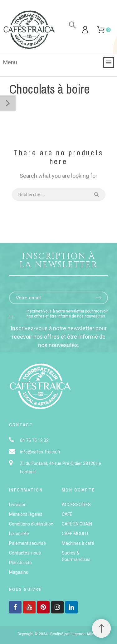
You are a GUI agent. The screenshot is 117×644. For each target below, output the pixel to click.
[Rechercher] (72, 25)
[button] (101, 628)
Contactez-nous (25, 553)
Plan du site (20, 563)
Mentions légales (26, 514)
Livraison (18, 505)
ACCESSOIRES (76, 505)
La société (19, 534)
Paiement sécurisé (27, 543)
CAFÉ (67, 514)
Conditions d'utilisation (31, 524)
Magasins (19, 572)
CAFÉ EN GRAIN (77, 524)
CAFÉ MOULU (75, 534)
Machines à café (78, 543)
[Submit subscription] (99, 298)
